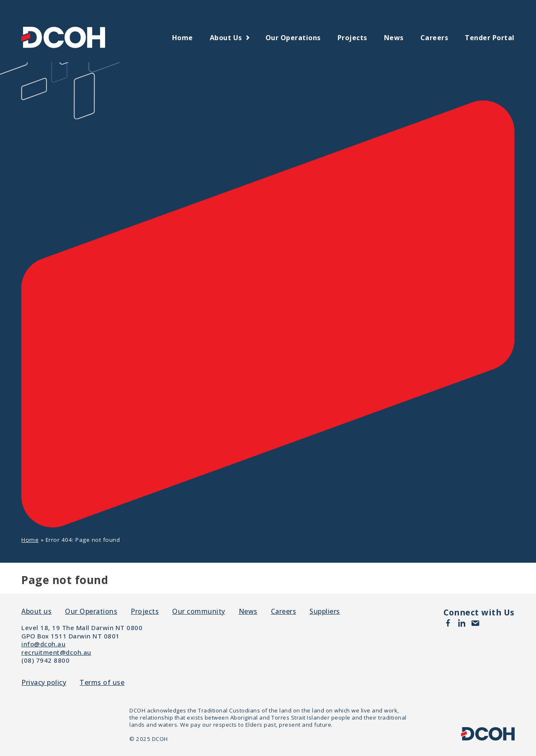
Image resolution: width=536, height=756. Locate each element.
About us (226, 38)
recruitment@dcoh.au (56, 652)
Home (183, 38)
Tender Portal (490, 38)
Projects (352, 38)
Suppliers (325, 611)
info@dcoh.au (43, 644)
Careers (434, 38)
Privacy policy (44, 683)
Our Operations (293, 38)
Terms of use (102, 683)
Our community (199, 611)
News (394, 38)
